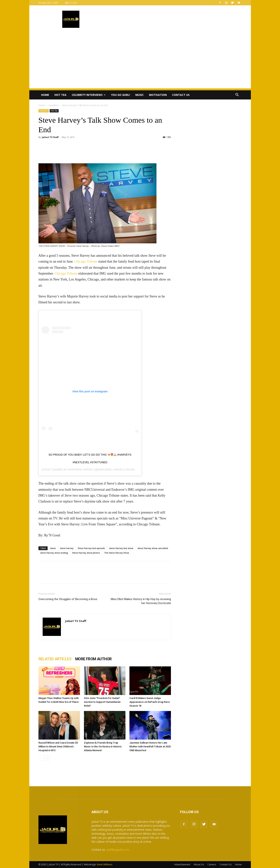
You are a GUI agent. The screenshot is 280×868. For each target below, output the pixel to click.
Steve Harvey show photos (86, 553)
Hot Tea (60, 95)
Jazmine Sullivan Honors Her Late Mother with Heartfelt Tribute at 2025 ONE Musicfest (150, 747)
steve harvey (67, 548)
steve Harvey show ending (54, 553)
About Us (199, 864)
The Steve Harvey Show (117, 553)
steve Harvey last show (121, 548)
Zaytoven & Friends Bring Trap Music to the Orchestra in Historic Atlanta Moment (103, 747)
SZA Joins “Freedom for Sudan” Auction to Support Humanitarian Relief (102, 702)
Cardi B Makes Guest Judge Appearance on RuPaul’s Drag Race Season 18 (150, 702)
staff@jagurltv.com (118, 850)
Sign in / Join (71, 3)
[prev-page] (41, 758)
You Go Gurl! (121, 95)
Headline (54, 105)
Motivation (158, 95)
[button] (237, 95)
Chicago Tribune (86, 261)
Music (140, 95)
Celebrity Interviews (89, 95)
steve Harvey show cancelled (153, 548)
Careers (212, 864)
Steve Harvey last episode (91, 548)
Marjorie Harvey (81, 470)
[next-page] (47, 758)
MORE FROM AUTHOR (93, 659)
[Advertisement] (140, 62)
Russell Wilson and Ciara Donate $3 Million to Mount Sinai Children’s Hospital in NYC (58, 747)
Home (45, 95)
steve (53, 548)
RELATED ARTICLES (55, 659)
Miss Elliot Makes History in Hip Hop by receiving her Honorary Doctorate (141, 601)
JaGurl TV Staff (50, 137)
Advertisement (182, 864)
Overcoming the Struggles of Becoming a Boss (68, 599)
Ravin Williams (105, 864)
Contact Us (181, 95)
